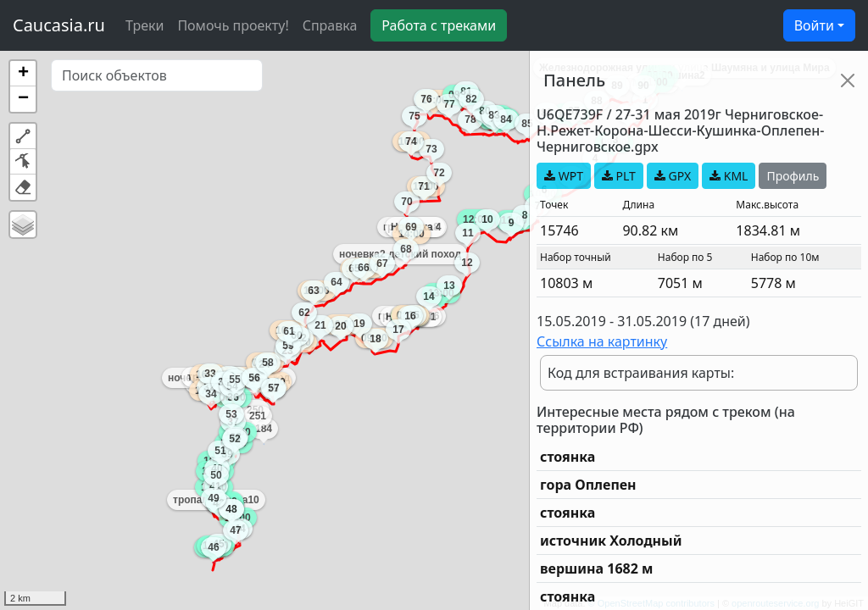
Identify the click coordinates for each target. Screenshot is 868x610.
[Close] (848, 80)
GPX (673, 176)
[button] (23, 74)
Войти (814, 25)
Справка (330, 25)
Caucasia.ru (59, 25)
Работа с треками (439, 25)
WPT (564, 176)
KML (729, 176)
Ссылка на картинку (602, 341)
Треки (145, 25)
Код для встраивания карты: (641, 373)
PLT (619, 176)
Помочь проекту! (233, 25)
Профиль (793, 176)
